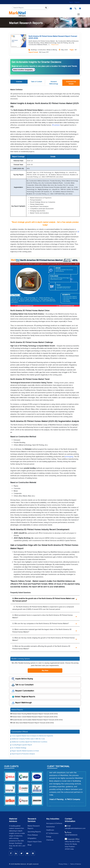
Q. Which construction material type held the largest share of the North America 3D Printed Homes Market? (42, 631)
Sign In (71, 2)
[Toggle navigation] (79, 14)
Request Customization (23, 691)
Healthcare (50, 830)
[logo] (17, 14)
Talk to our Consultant (22, 685)
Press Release (33, 835)
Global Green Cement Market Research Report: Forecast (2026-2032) (34, 717)
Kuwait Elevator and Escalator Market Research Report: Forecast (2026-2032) (36, 720)
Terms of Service (76, 864)
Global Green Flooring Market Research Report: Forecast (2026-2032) (34, 714)
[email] (71, 8)
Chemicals (50, 840)
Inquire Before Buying (22, 679)
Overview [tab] (19, 82)
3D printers (56, 125)
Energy (49, 837)
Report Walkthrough (22, 703)
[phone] (76, 8)
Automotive (50, 827)
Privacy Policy (63, 864)
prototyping (69, 457)
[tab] (71, 83)
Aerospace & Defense (54, 823)
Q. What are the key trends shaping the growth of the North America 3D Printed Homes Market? (44, 639)
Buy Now (45, 671)
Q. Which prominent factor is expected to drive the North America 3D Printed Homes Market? (43, 616)
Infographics (32, 838)
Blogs (30, 845)
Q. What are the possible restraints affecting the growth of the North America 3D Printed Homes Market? (41, 647)
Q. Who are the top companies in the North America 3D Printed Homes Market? (41, 624)
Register (77, 2)
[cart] (80, 8)
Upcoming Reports (34, 832)
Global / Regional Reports (23, 697)
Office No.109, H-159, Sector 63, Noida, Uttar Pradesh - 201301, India (72, 845)
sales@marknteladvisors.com (73, 828)
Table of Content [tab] (36, 82)
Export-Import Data (35, 842)
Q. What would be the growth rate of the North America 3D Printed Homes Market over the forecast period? (43, 600)
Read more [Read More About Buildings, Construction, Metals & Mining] (55, 45)
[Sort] (46, 8)
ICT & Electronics (52, 833)
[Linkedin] (11, 853)
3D (78, 232)
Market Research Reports (34, 827)
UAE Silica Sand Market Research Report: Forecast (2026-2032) (32, 723)
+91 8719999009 (71, 835)
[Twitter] (22, 853)
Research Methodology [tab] (54, 83)
